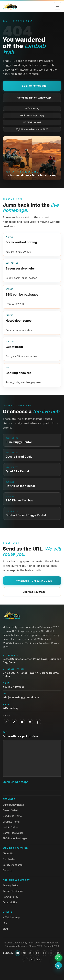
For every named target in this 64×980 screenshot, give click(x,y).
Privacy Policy (11, 885)
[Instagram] (14, 722)
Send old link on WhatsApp (32, 98)
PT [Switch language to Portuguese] (25, 960)
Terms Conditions (13, 891)
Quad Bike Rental (12, 816)
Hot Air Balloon (11, 827)
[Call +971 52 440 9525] (59, 965)
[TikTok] (30, 722)
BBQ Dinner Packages (15, 838)
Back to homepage (32, 86)
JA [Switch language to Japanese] (58, 953)
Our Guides (9, 859)
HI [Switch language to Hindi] (51, 953)
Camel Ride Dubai (13, 833)
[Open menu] (58, 6)
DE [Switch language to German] (44, 953)
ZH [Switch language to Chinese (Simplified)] (31, 953)
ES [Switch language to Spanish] (39, 960)
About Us (8, 853)
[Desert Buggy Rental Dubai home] (10, 6)
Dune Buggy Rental (14, 805)
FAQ (5, 923)
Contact (7, 870)
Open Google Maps (15, 782)
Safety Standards (13, 865)
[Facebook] (6, 722)
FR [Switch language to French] (38, 953)
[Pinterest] (38, 722)
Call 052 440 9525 (32, 592)
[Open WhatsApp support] (59, 958)
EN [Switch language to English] (17, 953)
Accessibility (10, 902)
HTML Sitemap (11, 917)
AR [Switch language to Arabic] (24, 953)
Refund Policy (10, 897)
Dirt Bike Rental (11, 822)
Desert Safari (10, 810)
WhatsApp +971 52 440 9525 (32, 581)
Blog (5, 929)
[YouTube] (22, 722)
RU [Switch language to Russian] (32, 960)
